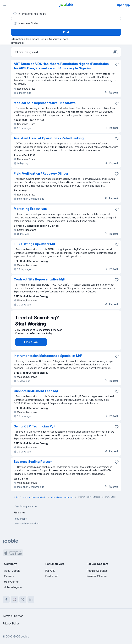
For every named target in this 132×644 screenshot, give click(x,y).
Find (66, 32)
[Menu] (5, 5)
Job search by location (26, 527)
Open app (123, 5)
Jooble (25, 636)
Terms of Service (13, 616)
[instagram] (14, 599)
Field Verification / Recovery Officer (41, 173)
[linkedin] (31, 599)
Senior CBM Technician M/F (35, 430)
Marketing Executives (30, 209)
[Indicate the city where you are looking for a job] (66, 23)
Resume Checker (97, 576)
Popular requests (26, 510)
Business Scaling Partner (33, 465)
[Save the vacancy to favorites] (117, 64)
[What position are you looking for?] (66, 14)
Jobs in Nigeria (13, 587)
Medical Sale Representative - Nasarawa (45, 103)
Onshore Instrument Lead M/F (36, 394)
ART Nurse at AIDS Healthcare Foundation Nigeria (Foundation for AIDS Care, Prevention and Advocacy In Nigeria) (61, 66)
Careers (9, 576)
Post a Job (52, 576)
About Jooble (12, 571)
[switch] (115, 52)
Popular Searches (97, 571)
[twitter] (23, 599)
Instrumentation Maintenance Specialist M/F (48, 359)
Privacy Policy (11, 623)
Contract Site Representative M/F (39, 279)
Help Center (11, 582)
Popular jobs (20, 522)
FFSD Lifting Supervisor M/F (35, 244)
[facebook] (6, 599)
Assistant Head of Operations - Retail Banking (49, 138)
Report (111, 93)
